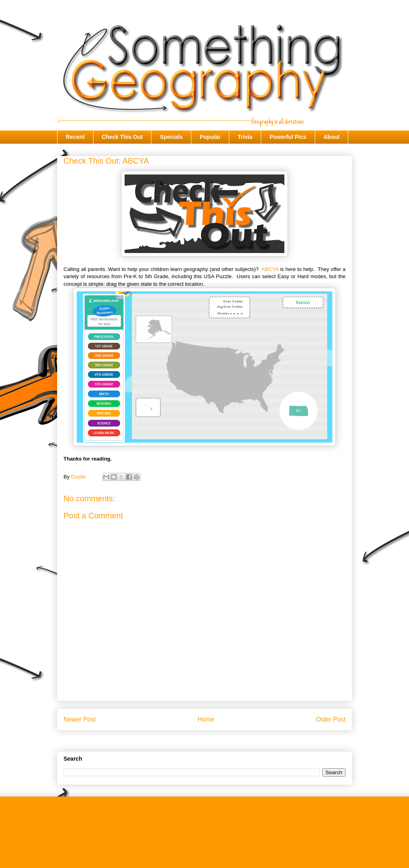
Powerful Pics (288, 137)
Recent (75, 137)
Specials (171, 137)
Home (206, 719)
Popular (210, 137)
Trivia (245, 137)
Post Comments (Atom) (220, 740)
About (332, 137)
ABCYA (270, 269)
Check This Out (122, 137)
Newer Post (80, 719)
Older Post (331, 719)
